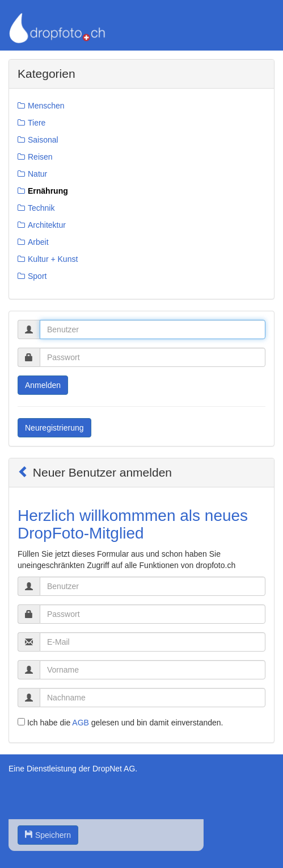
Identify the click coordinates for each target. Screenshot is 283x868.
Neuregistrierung (54, 428)
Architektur (47, 225)
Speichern (48, 835)
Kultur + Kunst (53, 259)
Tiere (37, 123)
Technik (41, 208)
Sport (37, 276)
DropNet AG (114, 769)
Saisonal (43, 140)
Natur (37, 174)
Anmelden (43, 385)
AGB (81, 723)
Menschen (46, 106)
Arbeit (38, 242)
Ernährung (48, 191)
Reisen (40, 157)
